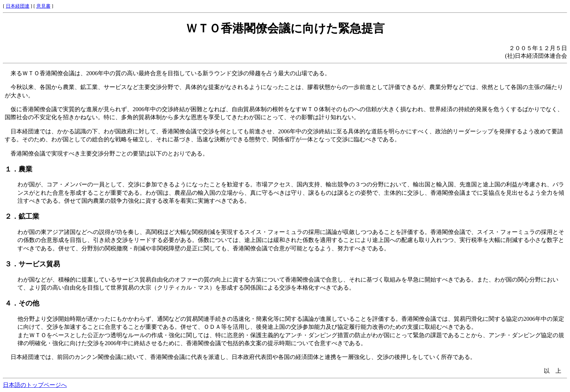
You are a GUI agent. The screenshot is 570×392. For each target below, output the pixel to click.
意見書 (43, 6)
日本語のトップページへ (35, 385)
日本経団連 (18, 6)
